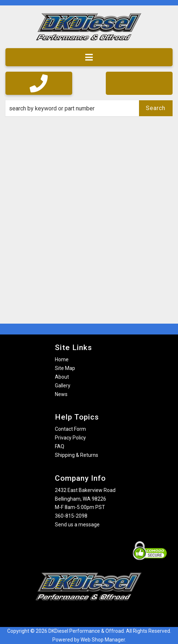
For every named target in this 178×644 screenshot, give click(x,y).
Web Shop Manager (103, 640)
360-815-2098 (71, 516)
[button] (89, 108)
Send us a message (77, 525)
